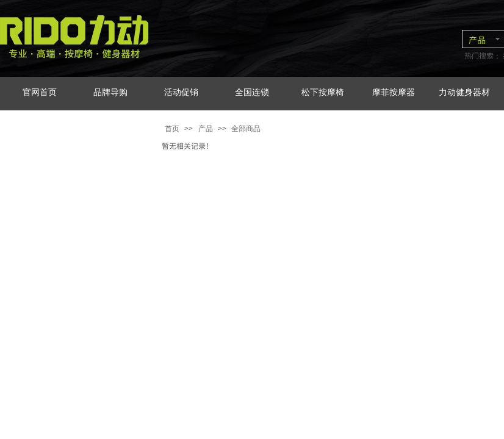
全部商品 (246, 129)
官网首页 (40, 92)
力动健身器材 (464, 92)
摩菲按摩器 (394, 92)
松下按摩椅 (323, 92)
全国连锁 (252, 92)
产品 (206, 129)
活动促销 (181, 92)
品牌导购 (110, 92)
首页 (172, 129)
